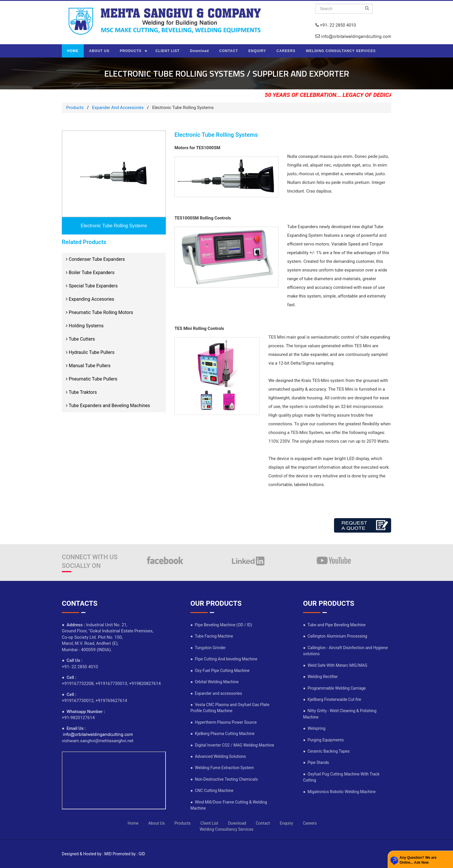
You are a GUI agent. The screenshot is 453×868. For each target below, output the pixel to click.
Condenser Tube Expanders (95, 259)
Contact (263, 823)
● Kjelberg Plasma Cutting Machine (222, 734)
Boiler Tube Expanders (90, 273)
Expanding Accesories (90, 299)
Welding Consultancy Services (227, 829)
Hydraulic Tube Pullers (90, 352)
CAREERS (286, 51)
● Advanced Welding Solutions (218, 756)
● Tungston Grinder (208, 648)
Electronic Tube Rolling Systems (114, 226)
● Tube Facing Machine (212, 636)
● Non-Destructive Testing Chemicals (224, 779)
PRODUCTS (131, 51)
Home (133, 823)
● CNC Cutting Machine (212, 791)
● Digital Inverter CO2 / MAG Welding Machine (232, 745)
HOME (73, 51)
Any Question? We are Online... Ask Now (418, 860)
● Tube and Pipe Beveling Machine (334, 625)
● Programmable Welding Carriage (334, 688)
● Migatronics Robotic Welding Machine (339, 792)
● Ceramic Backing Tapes (326, 751)
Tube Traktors (81, 392)
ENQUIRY (257, 51)
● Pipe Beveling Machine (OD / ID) (221, 625)
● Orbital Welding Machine (215, 682)
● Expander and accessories (216, 693)
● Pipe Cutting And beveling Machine (224, 659)
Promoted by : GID (129, 854)
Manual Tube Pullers (88, 366)
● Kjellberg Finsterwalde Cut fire (332, 699)
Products (75, 108)
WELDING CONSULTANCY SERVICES (341, 51)
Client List (209, 823)
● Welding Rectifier (320, 677)
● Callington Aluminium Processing (335, 636)
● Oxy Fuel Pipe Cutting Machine (220, 671)
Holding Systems (85, 326)
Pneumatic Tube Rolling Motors (100, 312)
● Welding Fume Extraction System (222, 768)
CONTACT (229, 51)
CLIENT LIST (168, 51)
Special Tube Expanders (92, 286)
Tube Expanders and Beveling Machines (108, 406)
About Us (156, 823)
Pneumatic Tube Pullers (92, 379)
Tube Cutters (80, 339)
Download (199, 51)
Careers (310, 823)
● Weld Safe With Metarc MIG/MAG (335, 665)
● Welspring (314, 728)
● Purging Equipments (323, 740)
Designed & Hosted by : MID (87, 854)
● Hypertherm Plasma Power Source (223, 722)
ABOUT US (99, 51)
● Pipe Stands (316, 762)
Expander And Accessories (118, 108)
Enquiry (286, 823)
